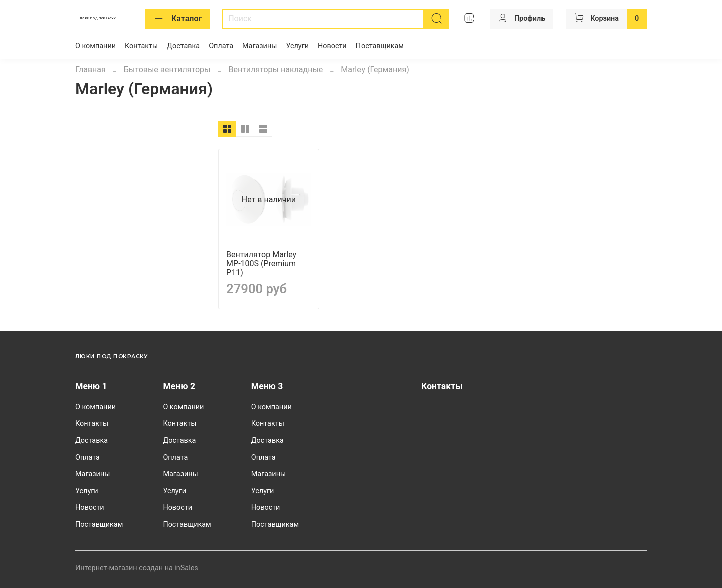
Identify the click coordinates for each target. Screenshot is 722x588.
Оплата (221, 46)
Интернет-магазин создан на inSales (137, 568)
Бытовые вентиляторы (167, 69)
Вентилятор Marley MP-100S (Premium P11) (261, 263)
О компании (96, 46)
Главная (91, 69)
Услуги (297, 46)
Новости (332, 46)
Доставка (183, 46)
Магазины (259, 46)
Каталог (178, 19)
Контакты (141, 46)
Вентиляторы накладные (276, 69)
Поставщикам (380, 46)
